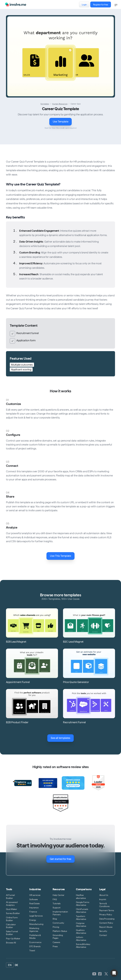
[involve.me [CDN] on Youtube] (94, 974)
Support (57, 908)
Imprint (103, 899)
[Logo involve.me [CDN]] (16, 4)
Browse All (11, 943)
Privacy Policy (106, 915)
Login (86, 4)
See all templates (62, 738)
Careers (56, 942)
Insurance (34, 908)
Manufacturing (36, 924)
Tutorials (56, 903)
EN (10, 965)
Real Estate (35, 903)
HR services (35, 895)
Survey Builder (13, 913)
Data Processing (107, 919)
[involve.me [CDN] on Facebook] (100, 974)
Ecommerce (35, 942)
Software (34, 899)
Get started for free (62, 859)
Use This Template (62, 556)
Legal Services (36, 916)
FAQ (55, 899)
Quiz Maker (11, 909)
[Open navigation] (116, 5)
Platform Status (60, 931)
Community (58, 923)
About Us (104, 895)
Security (103, 931)
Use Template (62, 122)
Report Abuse (106, 927)
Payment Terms (107, 910)
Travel (32, 950)
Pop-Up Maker (13, 938)
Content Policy (106, 923)
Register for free (102, 4)
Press (55, 946)
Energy (33, 920)
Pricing (56, 927)
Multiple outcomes (22, 365)
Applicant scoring (21, 369)
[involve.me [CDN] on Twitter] (106, 974)
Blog (55, 919)
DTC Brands (35, 946)
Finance (33, 912)
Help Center (58, 895)
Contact (103, 935)
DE (16, 965)
